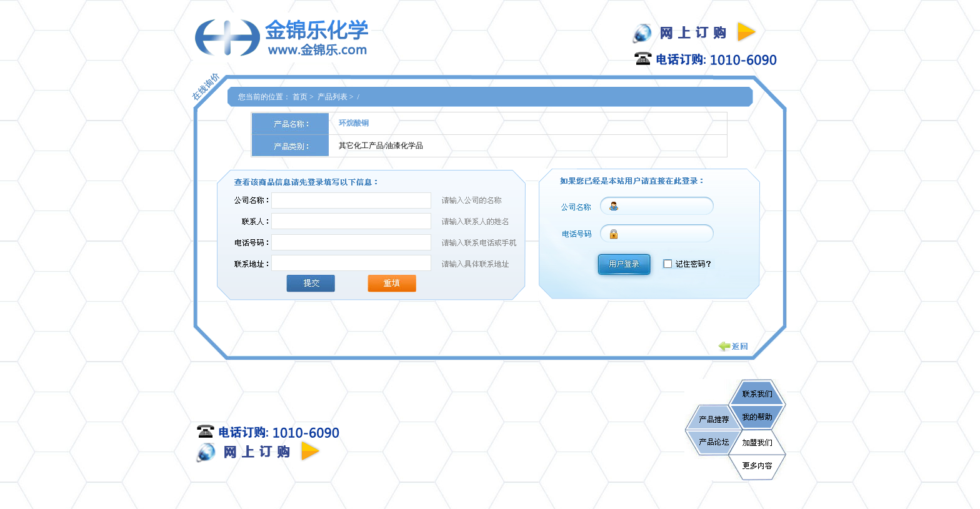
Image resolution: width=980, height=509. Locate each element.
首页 (300, 97)
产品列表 (332, 97)
